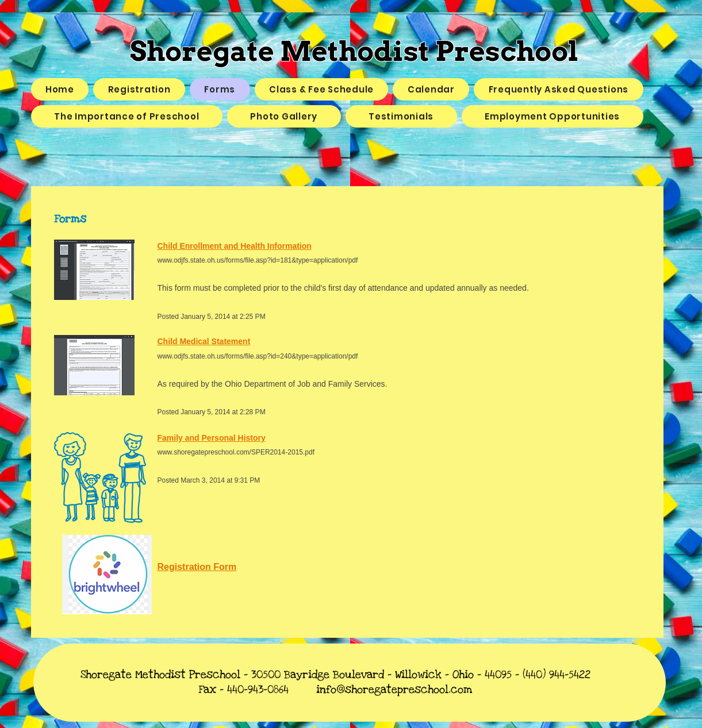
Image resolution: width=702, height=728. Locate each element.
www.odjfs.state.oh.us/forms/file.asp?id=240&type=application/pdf (258, 356)
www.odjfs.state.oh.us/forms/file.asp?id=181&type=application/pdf (258, 260)
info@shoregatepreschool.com (394, 690)
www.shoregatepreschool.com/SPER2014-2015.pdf (236, 452)
